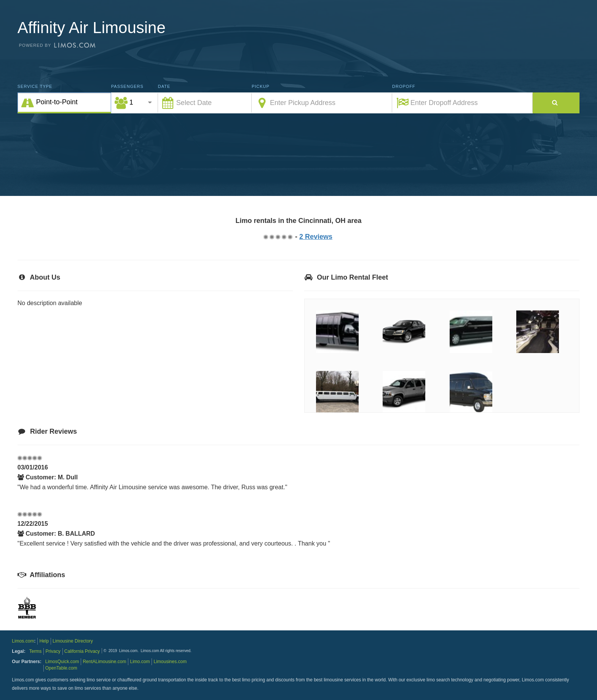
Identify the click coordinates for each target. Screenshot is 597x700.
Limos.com (23, 641)
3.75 (284, 237)
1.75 (271, 237)
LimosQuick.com (62, 662)
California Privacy (82, 651)
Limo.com (140, 662)
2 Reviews (316, 237)
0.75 (265, 237)
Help (44, 641)
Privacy (53, 651)
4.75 (290, 237)
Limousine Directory (73, 641)
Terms (36, 651)
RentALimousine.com (104, 662)
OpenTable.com (61, 668)
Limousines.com (170, 662)
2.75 (278, 237)
